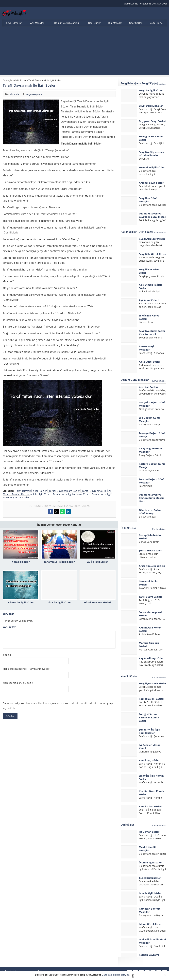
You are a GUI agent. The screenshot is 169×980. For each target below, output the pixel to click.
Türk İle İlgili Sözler (59, 602)
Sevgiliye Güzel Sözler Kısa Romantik (152, 333)
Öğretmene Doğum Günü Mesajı (151, 512)
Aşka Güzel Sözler (150, 362)
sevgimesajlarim (34, 94)
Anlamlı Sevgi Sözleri (152, 183)
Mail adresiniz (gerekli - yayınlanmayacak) (26, 669)
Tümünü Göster (159, 84)
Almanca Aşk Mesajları (147, 348)
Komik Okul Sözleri (150, 806)
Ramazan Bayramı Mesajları (150, 910)
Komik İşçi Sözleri (150, 760)
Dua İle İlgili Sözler (150, 893)
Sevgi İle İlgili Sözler (151, 90)
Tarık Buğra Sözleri (150, 597)
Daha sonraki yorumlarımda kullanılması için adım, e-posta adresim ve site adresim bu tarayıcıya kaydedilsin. (58, 706)
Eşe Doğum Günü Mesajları (149, 419)
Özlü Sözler (20, 80)
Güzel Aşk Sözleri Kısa (152, 239)
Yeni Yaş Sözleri (148, 387)
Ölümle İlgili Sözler (150, 862)
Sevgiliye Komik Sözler (152, 683)
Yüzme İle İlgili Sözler (21, 602)
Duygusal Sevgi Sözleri (152, 121)
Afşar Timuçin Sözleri (152, 566)
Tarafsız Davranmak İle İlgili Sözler (31, 494)
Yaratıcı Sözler (21, 562)
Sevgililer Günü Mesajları (148, 200)
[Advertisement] (84, 52)
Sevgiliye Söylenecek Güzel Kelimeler (151, 154)
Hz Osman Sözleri (149, 832)
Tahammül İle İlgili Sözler (59, 562)
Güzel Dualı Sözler (150, 878)
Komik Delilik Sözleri (151, 699)
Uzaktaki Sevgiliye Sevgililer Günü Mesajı (152, 215)
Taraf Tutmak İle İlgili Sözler (31, 491)
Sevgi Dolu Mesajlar (151, 106)
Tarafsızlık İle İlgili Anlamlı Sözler (71, 494)
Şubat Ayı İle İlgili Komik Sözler (149, 731)
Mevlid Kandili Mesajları (148, 849)
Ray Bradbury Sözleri (152, 658)
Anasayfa (7, 80)
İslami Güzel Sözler (150, 924)
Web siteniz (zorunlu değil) (18, 683)
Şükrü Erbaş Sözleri (151, 550)
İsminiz (7, 655)
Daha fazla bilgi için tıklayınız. (116, 975)
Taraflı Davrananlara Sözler (64, 491)
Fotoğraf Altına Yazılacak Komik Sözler (149, 717)
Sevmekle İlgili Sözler (152, 167)
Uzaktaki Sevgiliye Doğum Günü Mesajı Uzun (151, 498)
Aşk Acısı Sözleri (149, 300)
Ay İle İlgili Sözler (98, 562)
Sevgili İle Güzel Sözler (152, 254)
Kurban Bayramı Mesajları (149, 956)
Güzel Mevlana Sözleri (98, 602)
